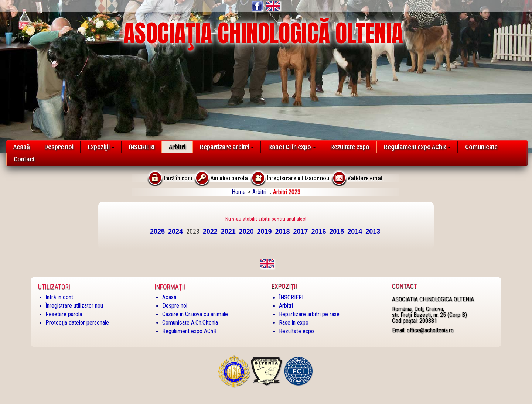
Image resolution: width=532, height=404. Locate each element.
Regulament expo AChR (417, 146)
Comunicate (481, 146)
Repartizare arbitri (227, 146)
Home (239, 192)
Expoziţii (101, 146)
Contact (24, 159)
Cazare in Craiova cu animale (195, 314)
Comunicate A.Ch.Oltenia (190, 323)
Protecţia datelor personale (77, 323)
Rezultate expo (350, 146)
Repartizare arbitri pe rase (309, 314)
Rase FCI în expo (292, 146)
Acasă (22, 146)
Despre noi (59, 146)
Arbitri (177, 146)
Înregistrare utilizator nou (74, 306)
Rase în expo (294, 323)
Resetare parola (64, 314)
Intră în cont (59, 297)
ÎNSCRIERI (142, 146)
